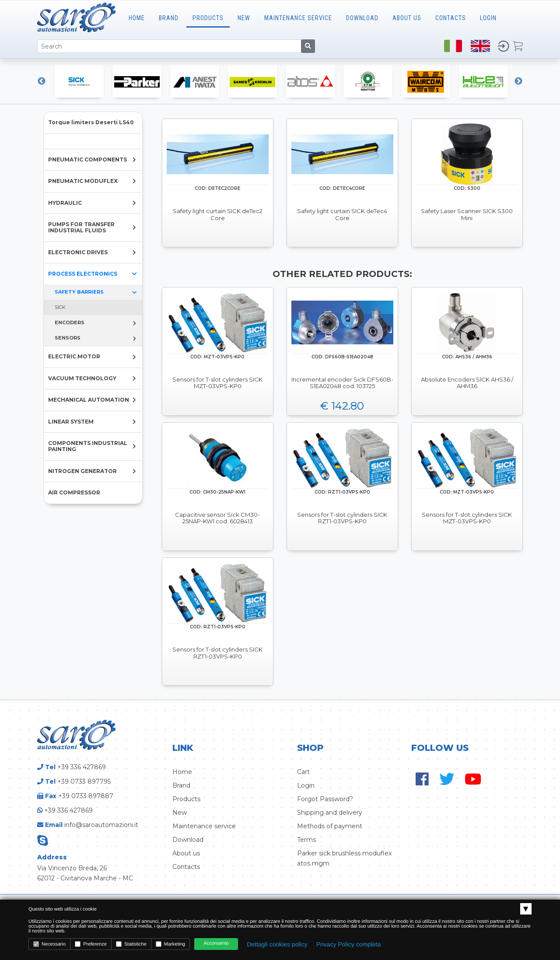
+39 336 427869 (82, 767)
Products (208, 18)
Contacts (186, 867)
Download (362, 18)
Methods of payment (330, 826)
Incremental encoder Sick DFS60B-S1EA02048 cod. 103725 (342, 383)
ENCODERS (70, 322)
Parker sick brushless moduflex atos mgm (344, 858)
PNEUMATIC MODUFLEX (83, 181)
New (244, 18)
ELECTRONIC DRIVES (78, 252)
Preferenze (91, 944)
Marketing (170, 944)
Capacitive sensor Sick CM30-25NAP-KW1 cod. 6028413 (217, 518)
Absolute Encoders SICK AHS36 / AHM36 (467, 383)
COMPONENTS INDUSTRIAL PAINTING (88, 446)
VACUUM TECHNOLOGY (82, 378)
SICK (60, 307)
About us (186, 853)
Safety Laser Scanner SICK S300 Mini (467, 215)
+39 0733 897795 (84, 781)
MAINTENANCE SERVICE (298, 18)
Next (518, 81)
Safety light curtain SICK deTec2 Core (218, 215)
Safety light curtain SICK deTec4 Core (342, 215)
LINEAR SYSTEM (71, 422)
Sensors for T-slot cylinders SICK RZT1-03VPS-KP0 (342, 518)
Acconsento (216, 943)
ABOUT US (407, 18)
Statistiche (131, 944)
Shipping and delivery (330, 813)
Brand (169, 18)
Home (137, 18)
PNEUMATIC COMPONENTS (87, 159)
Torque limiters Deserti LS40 (91, 122)
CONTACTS (451, 18)
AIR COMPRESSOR (74, 492)
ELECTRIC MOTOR (74, 356)
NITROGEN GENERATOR (82, 471)
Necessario (49, 944)
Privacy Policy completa (349, 944)
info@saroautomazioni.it (101, 825)
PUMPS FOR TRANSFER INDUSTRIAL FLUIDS (81, 227)
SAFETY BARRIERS (79, 292)
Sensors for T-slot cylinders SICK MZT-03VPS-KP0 (217, 383)
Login (306, 785)
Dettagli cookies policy (277, 944)
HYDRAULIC (65, 203)
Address (52, 857)
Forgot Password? (325, 799)
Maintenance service (204, 826)
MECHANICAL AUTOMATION (89, 400)
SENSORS (68, 338)
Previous (42, 81)
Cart (303, 772)
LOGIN (488, 18)
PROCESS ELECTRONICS (83, 274)
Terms (306, 840)
